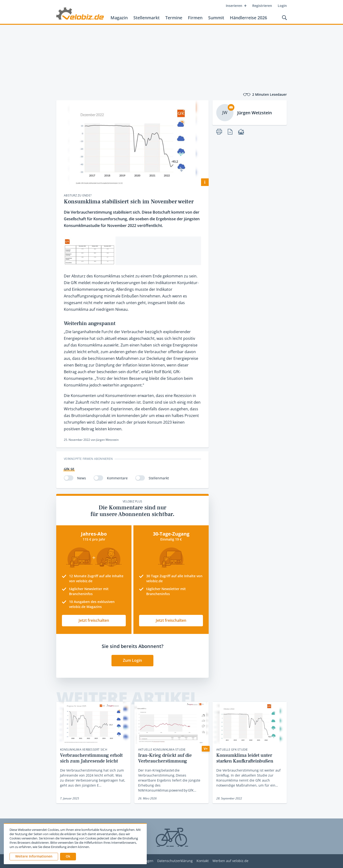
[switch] (69, 478)
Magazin (119, 18)
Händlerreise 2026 (248, 18)
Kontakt (203, 861)
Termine (174, 18)
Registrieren (262, 6)
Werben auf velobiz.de (230, 861)
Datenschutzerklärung (175, 861)
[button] (68, 857)
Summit (216, 18)
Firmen (195, 18)
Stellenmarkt (146, 18)
